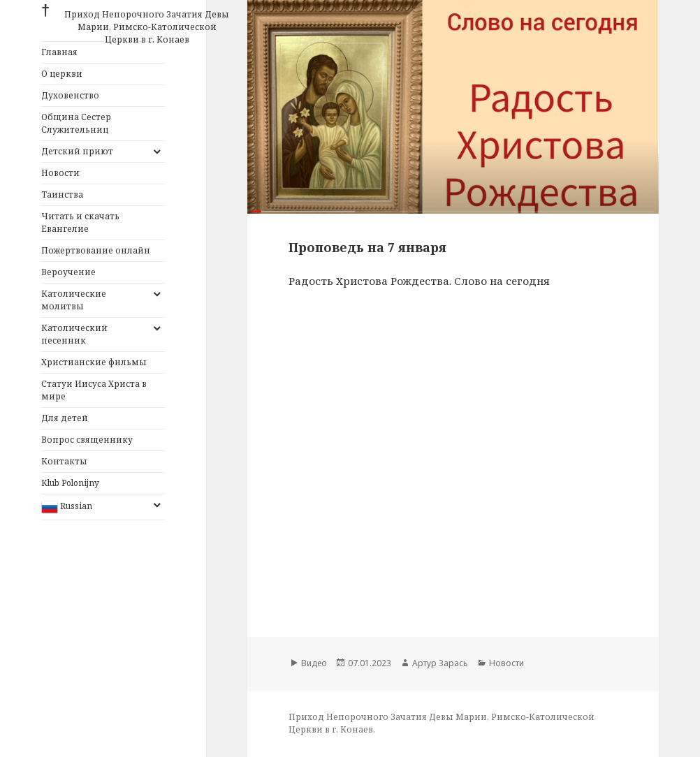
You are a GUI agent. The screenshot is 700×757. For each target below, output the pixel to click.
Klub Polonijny (70, 483)
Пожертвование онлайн (96, 250)
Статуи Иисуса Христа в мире (94, 390)
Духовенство (70, 95)
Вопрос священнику (87, 440)
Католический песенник (74, 334)
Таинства (62, 194)
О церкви (62, 74)
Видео (314, 663)
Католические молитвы (74, 300)
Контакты (64, 461)
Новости (60, 173)
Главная (59, 52)
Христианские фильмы (94, 362)
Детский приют (77, 151)
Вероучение (68, 272)
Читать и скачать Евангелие (80, 222)
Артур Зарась (440, 663)
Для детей (65, 418)
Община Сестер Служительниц (76, 123)
